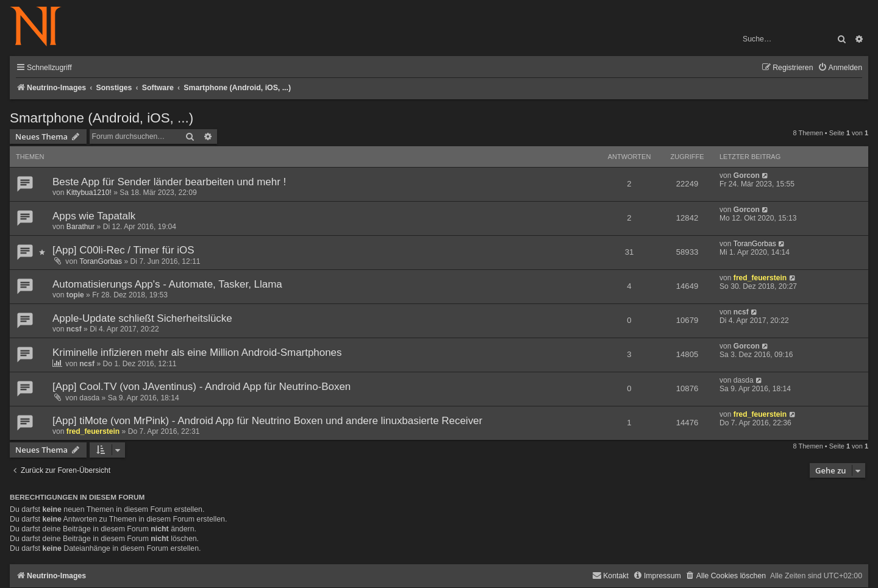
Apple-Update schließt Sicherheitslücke (142, 318)
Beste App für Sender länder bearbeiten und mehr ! (169, 182)
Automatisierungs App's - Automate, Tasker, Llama (167, 284)
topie (75, 295)
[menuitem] (840, 68)
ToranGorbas (101, 261)
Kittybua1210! (89, 193)
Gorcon (747, 175)
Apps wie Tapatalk (94, 216)
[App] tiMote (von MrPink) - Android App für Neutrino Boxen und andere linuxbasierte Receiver (267, 421)
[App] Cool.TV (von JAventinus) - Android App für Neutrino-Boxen (202, 387)
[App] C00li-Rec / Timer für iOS (123, 250)
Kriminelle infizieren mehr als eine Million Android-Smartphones (197, 352)
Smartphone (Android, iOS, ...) (102, 118)
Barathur (80, 227)
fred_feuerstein (760, 278)
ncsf (74, 329)
